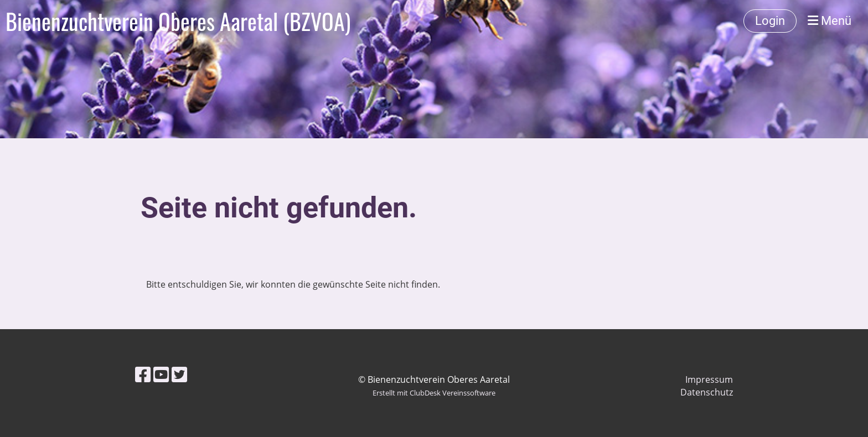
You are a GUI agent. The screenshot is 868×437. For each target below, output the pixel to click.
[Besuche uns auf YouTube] (161, 374)
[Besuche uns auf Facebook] (143, 374)
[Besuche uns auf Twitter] (179, 374)
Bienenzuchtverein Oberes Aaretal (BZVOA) (178, 21)
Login (770, 21)
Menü (830, 21)
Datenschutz (707, 392)
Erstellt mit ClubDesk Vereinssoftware (434, 393)
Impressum (709, 379)
